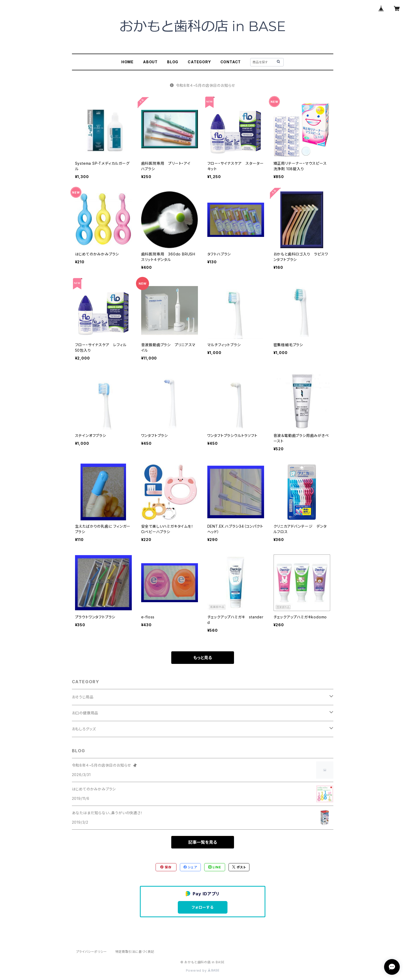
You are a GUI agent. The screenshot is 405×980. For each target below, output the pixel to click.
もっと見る (203, 658)
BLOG (173, 62)
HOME (127, 62)
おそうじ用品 (83, 697)
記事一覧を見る (203, 842)
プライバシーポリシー (92, 952)
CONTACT (231, 62)
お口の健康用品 (85, 713)
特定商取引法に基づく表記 (135, 952)
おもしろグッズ (84, 729)
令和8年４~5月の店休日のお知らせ (203, 85)
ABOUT (150, 62)
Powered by (203, 970)
